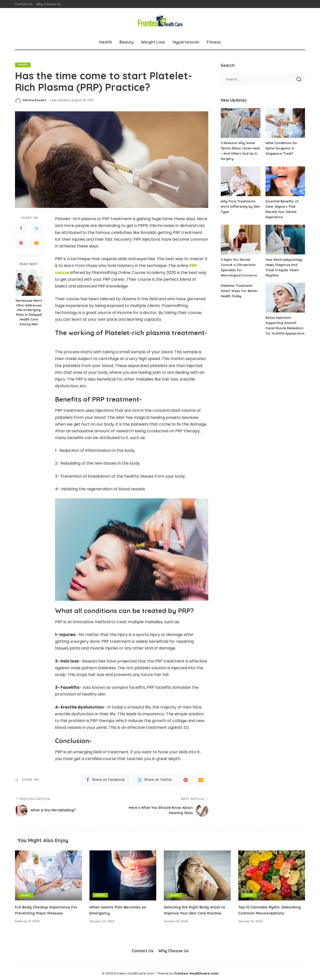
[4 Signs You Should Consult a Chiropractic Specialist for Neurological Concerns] (240, 240)
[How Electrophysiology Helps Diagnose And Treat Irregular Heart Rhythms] (285, 240)
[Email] (36, 243)
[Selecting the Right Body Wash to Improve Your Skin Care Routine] (197, 876)
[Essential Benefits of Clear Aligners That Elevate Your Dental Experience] (285, 181)
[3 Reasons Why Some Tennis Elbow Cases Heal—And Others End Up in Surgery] (240, 123)
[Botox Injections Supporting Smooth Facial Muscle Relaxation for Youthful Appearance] (285, 298)
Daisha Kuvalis (35, 100)
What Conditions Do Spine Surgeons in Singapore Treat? (281, 148)
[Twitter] (36, 229)
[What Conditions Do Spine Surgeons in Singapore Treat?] (285, 123)
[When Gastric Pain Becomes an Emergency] (123, 876)
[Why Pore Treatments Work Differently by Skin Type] (240, 181)
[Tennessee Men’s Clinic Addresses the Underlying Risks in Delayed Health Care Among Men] (29, 283)
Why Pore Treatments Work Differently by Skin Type (240, 206)
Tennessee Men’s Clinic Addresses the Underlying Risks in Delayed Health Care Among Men (29, 312)
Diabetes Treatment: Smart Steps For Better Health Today (239, 291)
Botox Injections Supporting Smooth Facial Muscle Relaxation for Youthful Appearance (284, 328)
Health (23, 65)
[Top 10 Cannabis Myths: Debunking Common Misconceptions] (272, 876)
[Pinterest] (21, 243)
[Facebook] (21, 229)
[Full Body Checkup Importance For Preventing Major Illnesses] (48, 876)
